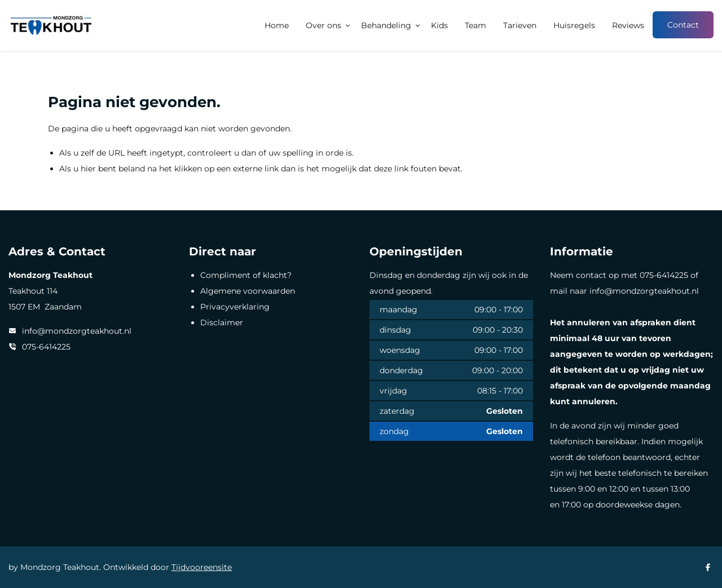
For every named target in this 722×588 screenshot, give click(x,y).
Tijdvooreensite (202, 567)
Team (476, 25)
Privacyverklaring (235, 307)
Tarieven (520, 25)
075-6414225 (46, 347)
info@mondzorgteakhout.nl (77, 331)
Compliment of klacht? (246, 275)
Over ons (323, 25)
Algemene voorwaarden (248, 291)
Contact (683, 25)
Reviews (628, 25)
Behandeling (386, 25)
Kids (439, 25)
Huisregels (574, 25)
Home (277, 25)
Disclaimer (222, 322)
